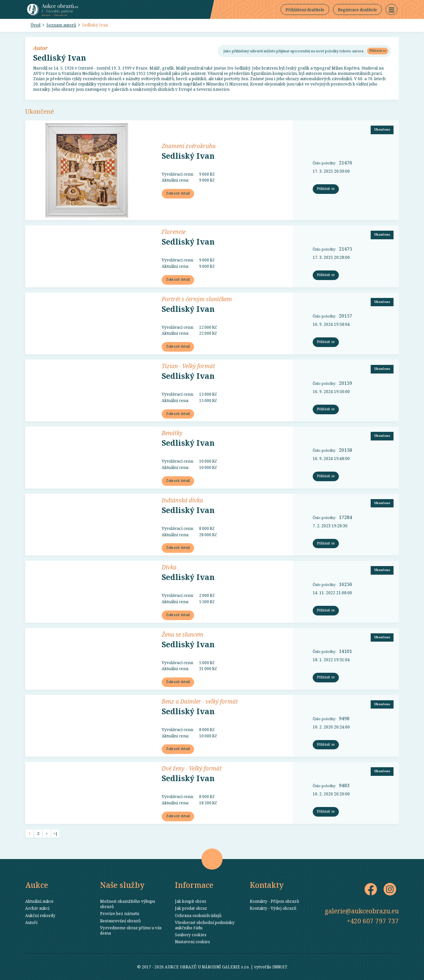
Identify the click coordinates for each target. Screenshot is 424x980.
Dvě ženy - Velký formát (192, 768)
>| (55, 833)
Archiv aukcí (37, 908)
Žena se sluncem (183, 634)
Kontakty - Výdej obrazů (273, 908)
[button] (392, 10)
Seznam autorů (61, 25)
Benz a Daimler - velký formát (200, 701)
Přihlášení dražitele (305, 10)
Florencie (174, 232)
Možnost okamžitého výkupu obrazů (128, 904)
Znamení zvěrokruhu (189, 146)
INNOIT (280, 967)
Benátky (172, 433)
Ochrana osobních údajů (198, 915)
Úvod (35, 25)
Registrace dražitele (357, 10)
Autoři (31, 922)
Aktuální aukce (39, 901)
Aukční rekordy (40, 915)
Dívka (169, 567)
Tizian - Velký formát (188, 366)
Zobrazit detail (178, 193)
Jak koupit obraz (191, 901)
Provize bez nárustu (120, 913)
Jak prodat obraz (191, 908)
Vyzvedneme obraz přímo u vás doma (131, 930)
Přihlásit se (378, 51)
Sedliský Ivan (95, 25)
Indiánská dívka (182, 500)
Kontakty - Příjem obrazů (274, 901)
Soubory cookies (191, 935)
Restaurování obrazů (120, 921)
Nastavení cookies (192, 942)
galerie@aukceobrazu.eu (362, 911)
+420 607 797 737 (373, 921)
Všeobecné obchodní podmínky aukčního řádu (205, 925)
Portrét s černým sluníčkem (197, 299)
